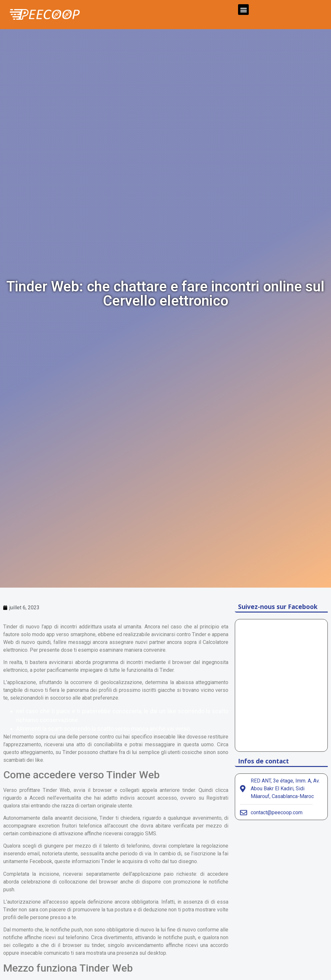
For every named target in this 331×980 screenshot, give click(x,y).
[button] (243, 10)
